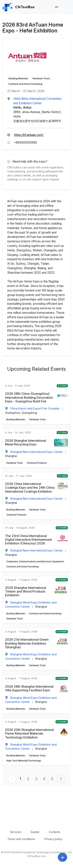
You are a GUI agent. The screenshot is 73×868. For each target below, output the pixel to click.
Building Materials (18, 78)
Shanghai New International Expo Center (36, 452)
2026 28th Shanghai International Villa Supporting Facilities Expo (29, 688)
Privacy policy (53, 839)
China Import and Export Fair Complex (35, 408)
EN (57, 7)
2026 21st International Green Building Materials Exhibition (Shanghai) (27, 643)
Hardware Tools (41, 78)
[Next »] (61, 779)
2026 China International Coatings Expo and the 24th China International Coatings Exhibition (30, 488)
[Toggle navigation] (67, 7)
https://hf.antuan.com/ (29, 135)
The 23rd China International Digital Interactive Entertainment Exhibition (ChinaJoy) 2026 (28, 540)
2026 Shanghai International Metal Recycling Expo (26, 443)
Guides (35, 832)
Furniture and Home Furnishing (25, 84)
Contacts (55, 832)
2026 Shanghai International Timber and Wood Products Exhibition (26, 591)
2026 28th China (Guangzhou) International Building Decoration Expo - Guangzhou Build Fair (29, 397)
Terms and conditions (21, 839)
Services (16, 832)
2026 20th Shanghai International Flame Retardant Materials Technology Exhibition (29, 734)
